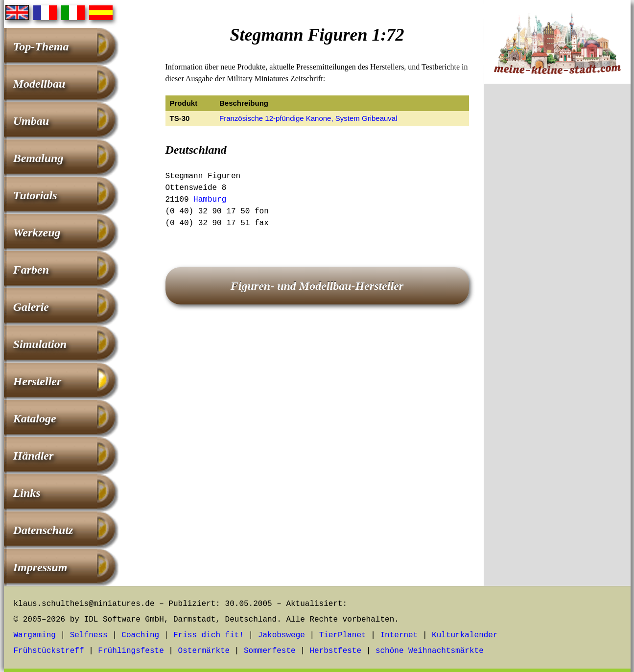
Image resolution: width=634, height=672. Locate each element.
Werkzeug (37, 232)
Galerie (31, 307)
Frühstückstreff (49, 651)
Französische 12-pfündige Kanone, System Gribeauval (308, 118)
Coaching (140, 635)
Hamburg (210, 200)
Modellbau (39, 84)
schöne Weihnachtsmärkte (430, 651)
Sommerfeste (270, 651)
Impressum (40, 567)
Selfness (89, 635)
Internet (399, 635)
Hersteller (37, 381)
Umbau (31, 121)
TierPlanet (343, 635)
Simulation (40, 344)
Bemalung (38, 158)
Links (27, 493)
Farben (31, 270)
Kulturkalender (465, 635)
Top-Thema (41, 46)
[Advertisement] (557, 254)
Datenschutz (43, 530)
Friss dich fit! (209, 635)
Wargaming (35, 635)
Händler (34, 456)
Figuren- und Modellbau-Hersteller (317, 286)
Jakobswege (282, 635)
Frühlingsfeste (131, 651)
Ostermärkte (204, 651)
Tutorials (35, 195)
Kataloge (35, 418)
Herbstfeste (335, 651)
